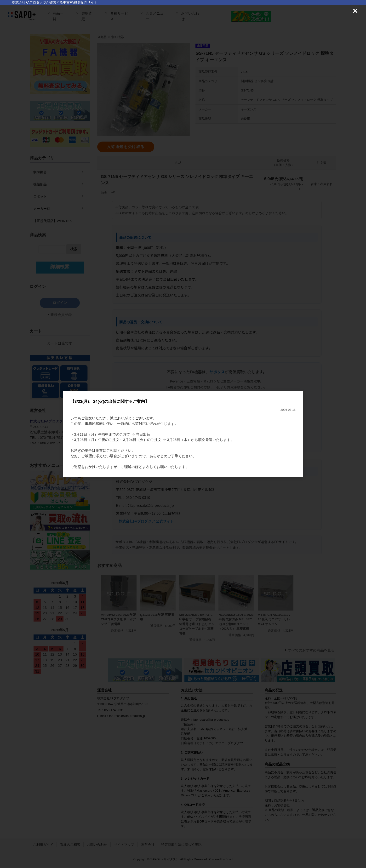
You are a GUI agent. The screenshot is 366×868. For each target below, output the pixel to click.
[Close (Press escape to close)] (355, 11)
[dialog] (183, 434)
